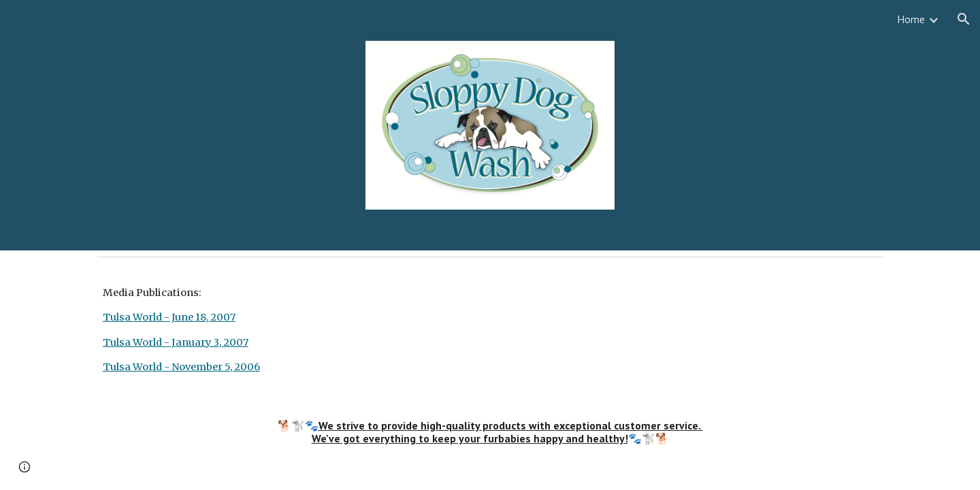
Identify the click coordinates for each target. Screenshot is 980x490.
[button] (964, 19)
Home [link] (911, 19)
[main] (490, 330)
